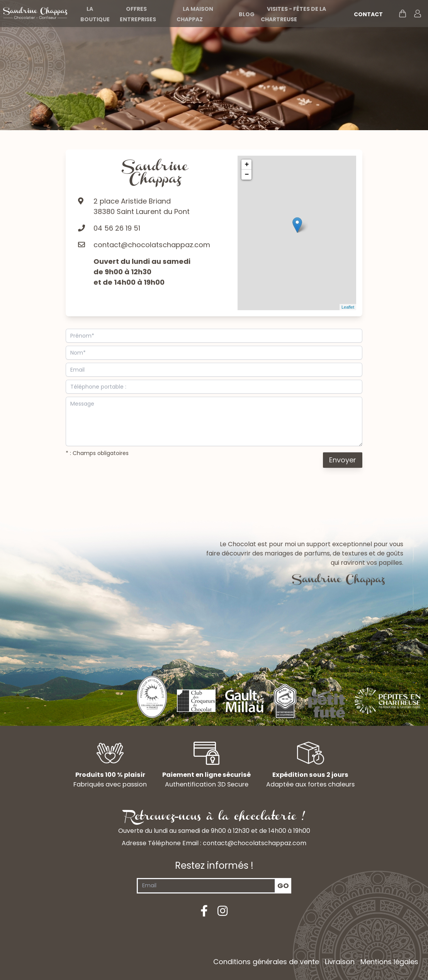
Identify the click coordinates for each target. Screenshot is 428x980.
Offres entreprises (138, 14)
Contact (368, 14)
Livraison (340, 962)
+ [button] (247, 165)
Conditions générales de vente (266, 962)
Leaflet (348, 307)
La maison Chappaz (195, 14)
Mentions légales (389, 962)
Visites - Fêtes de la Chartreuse (293, 14)
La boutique (95, 14)
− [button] (247, 175)
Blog (247, 14)
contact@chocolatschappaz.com (152, 245)
